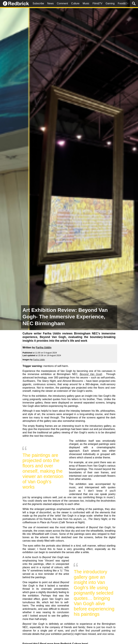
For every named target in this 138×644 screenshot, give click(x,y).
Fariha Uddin (44, 348)
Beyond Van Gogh (91, 374)
